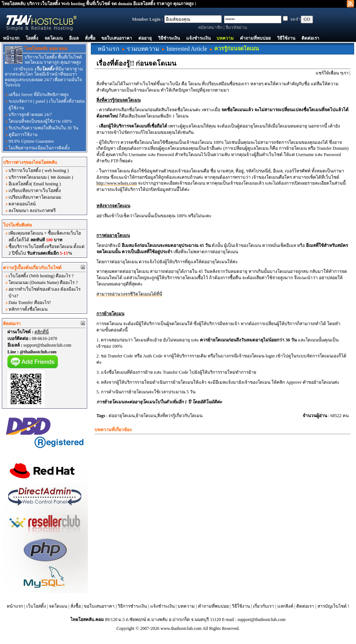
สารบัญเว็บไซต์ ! (333, 606)
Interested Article (187, 49)
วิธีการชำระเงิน (132, 606)
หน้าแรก (11, 38)
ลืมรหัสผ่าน (236, 27)
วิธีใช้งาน (286, 38)
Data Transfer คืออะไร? (30, 303)
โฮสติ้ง (32, 38)
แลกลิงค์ (285, 606)
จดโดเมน (54, 38)
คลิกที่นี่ (42, 332)
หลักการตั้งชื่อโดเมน (28, 309)
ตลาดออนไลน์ (22, 204)
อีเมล (74, 38)
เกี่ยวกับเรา (263, 606)
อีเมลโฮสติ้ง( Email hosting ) (35, 184)
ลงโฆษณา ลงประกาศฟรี (32, 211)
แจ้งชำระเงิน (198, 38)
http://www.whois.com (117, 183)
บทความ (225, 38)
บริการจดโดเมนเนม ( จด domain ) (41, 177)
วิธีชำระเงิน (169, 38)
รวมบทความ (143, 49)
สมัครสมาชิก (210, 27)
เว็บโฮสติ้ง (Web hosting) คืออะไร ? (41, 276)
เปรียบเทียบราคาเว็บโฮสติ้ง (35, 191)
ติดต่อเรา (310, 38)
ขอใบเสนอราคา (117, 38)
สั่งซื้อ (90, 38)
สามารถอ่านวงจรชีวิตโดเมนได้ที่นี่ (129, 294)
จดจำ (295, 19)
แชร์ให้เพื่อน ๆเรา (332, 73)
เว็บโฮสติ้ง (36, 606)
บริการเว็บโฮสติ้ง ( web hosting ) (39, 171)
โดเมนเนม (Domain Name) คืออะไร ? (43, 283)
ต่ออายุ (145, 38)
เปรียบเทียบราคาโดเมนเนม (35, 197)
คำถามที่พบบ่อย (255, 38)
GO (307, 19)
